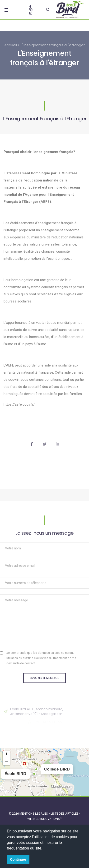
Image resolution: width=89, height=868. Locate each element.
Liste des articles (65, 814)
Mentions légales (34, 814)
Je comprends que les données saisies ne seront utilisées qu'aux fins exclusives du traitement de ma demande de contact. (41, 658)
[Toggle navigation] (6, 10)
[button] (34, 774)
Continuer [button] (18, 859)
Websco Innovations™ (44, 819)
